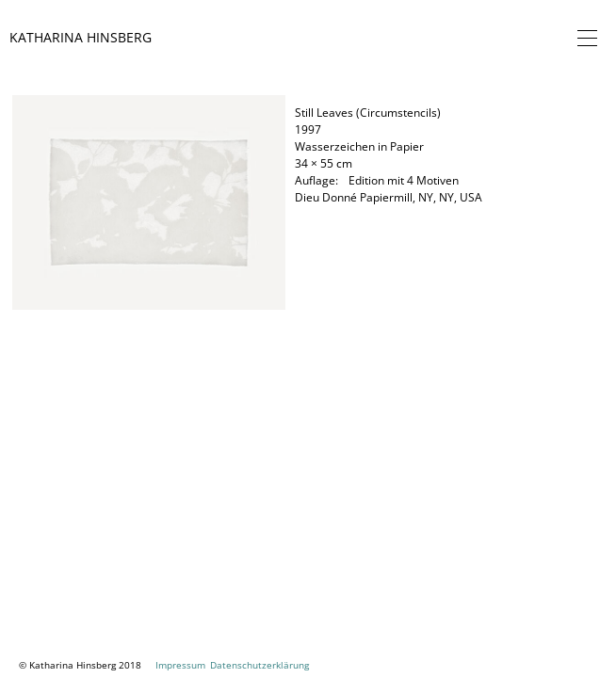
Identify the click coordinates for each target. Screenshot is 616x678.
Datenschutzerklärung (259, 665)
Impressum (180, 665)
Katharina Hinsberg (81, 37)
